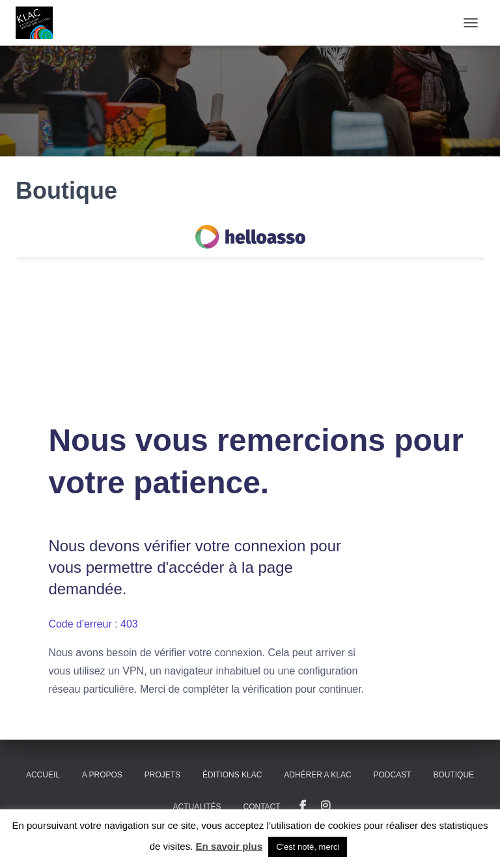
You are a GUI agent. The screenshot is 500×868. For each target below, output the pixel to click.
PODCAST (393, 775)
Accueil (43, 775)
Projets (162, 775)
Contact (262, 807)
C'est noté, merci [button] (308, 847)
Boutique (453, 775)
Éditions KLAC (232, 775)
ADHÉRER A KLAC (317, 775)
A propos (102, 775)
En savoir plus (229, 846)
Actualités (197, 807)
